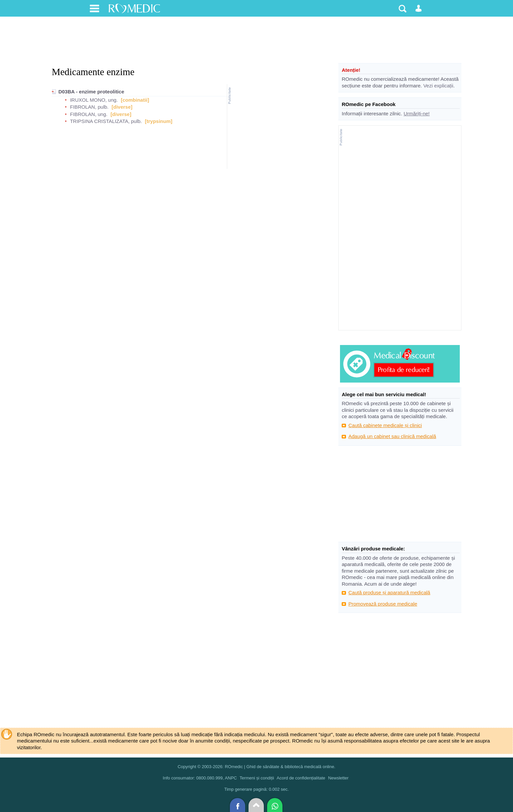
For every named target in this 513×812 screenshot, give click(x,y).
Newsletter (338, 778)
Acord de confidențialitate (301, 778)
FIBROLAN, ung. (89, 114)
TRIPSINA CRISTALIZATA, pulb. (106, 121)
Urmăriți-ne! (417, 114)
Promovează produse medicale (383, 604)
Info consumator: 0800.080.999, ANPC (200, 778)
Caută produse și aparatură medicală (389, 592)
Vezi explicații (438, 86)
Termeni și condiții (257, 778)
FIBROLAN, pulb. (89, 107)
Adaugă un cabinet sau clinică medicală (392, 436)
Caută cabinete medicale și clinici (385, 425)
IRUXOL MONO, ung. (94, 100)
